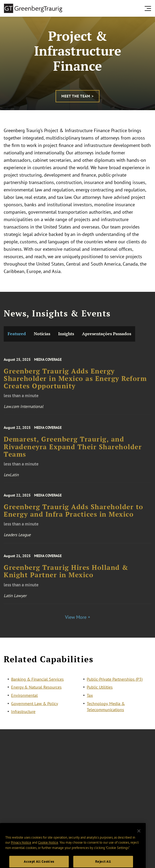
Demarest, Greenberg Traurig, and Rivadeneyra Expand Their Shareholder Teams (73, 454)
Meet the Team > (77, 96)
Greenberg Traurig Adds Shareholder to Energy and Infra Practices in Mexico (74, 517)
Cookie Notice (48, 854)
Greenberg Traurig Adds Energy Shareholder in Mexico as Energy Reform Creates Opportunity (75, 386)
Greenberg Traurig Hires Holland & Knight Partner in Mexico (66, 578)
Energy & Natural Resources (36, 691)
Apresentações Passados (107, 334)
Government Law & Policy (35, 708)
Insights (66, 334)
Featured (17, 334)
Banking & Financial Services (37, 683)
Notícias (42, 334)
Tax (90, 700)
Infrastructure (23, 716)
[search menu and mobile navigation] (149, 8)
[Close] (139, 842)
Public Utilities (100, 691)
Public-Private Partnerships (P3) (115, 683)
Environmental (24, 700)
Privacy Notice (21, 854)
